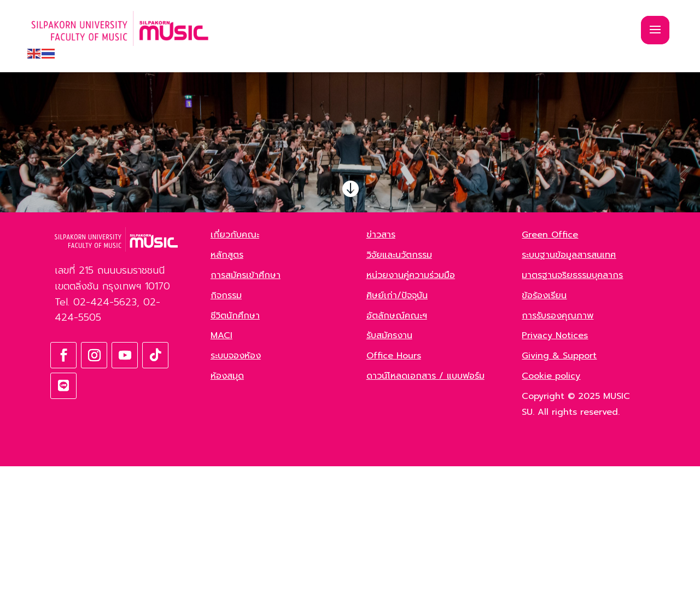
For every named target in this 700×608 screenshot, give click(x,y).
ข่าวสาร (381, 377)
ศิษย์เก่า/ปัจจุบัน (397, 437)
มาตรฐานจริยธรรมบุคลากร (572, 417)
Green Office (550, 377)
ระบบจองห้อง (236, 497)
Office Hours (394, 497)
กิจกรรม (226, 437)
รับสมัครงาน (389, 477)
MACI (221, 477)
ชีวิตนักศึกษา (235, 458)
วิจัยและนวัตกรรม (399, 397)
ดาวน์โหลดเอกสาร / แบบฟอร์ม (425, 518)
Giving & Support (559, 497)
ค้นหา (156, 272)
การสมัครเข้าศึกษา (246, 417)
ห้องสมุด (227, 518)
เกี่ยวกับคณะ (235, 377)
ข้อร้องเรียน (544, 437)
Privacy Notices (555, 477)
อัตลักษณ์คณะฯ (397, 458)
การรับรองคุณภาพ (558, 458)
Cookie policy (551, 518)
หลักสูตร (227, 397)
